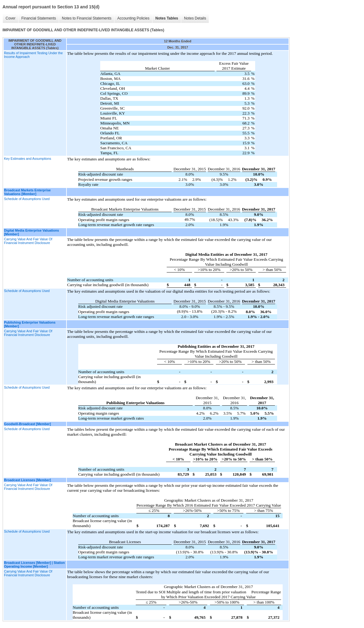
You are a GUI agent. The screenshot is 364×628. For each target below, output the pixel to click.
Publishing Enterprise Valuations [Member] (30, 324)
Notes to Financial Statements (87, 18)
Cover (11, 18)
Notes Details (195, 18)
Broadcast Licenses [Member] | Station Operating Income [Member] (34, 565)
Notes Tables (167, 18)
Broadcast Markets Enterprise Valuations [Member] (27, 192)
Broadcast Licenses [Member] (28, 480)
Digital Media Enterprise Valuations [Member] (32, 232)
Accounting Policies (133, 18)
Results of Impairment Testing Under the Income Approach (33, 55)
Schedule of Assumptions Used (27, 199)
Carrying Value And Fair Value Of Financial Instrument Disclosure (28, 241)
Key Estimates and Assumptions (28, 159)
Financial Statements (39, 18)
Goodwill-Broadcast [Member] (28, 424)
